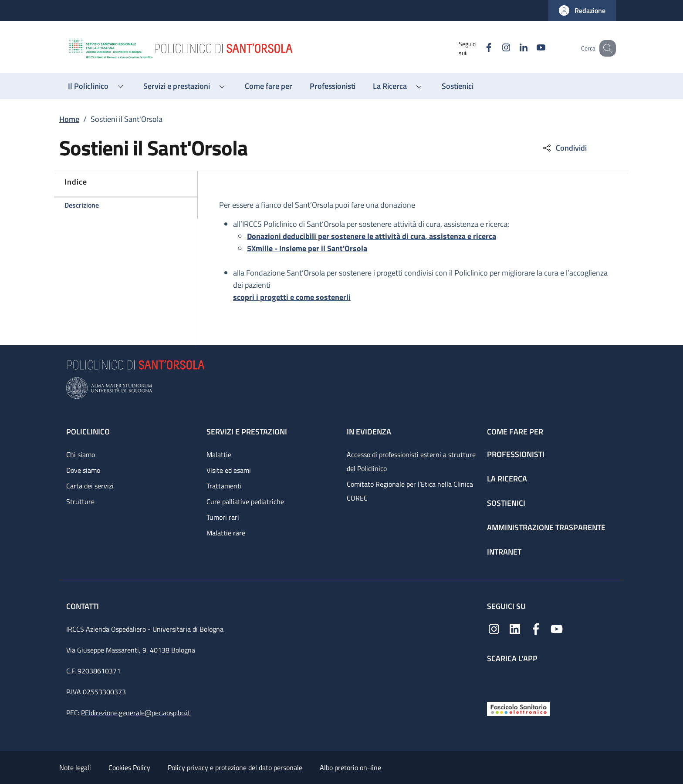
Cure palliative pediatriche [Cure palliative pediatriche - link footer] (245, 501)
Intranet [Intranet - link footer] (504, 552)
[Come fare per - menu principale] (269, 86)
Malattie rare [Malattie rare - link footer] (226, 533)
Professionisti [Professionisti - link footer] (516, 454)
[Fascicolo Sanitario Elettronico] (518, 708)
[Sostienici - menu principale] (458, 86)
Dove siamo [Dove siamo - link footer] (83, 470)
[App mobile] (494, 680)
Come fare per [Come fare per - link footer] (515, 432)
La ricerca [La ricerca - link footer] (507, 479)
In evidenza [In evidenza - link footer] (369, 432)
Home (69, 119)
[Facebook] (478, 48)
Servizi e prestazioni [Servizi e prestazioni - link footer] (247, 432)
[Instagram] (495, 48)
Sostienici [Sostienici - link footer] (506, 503)
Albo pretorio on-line (350, 767)
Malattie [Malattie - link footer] (219, 454)
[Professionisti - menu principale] (333, 86)
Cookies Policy (129, 767)
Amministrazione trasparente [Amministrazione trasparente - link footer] (546, 527)
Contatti (83, 606)
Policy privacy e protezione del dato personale (235, 767)
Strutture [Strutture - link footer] (80, 501)
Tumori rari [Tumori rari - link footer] (223, 517)
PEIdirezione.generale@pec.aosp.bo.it (136, 713)
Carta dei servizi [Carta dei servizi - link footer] (90, 486)
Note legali (75, 767)
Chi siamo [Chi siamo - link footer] (81, 454)
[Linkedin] (513, 48)
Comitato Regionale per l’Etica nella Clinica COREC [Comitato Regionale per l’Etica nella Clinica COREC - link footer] (410, 491)
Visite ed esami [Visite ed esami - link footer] (229, 470)
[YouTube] (530, 48)
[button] (582, 10)
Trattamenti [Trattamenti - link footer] (224, 486)
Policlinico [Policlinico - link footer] (88, 432)
